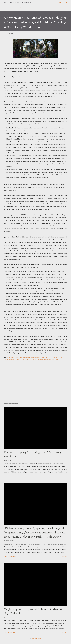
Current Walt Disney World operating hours (14, 7)
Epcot (47, 357)
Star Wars (32, 359)
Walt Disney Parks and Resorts (53, 359)
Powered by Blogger (35, 638)
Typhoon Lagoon (40, 359)
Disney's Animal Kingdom (22, 357)
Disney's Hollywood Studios (37, 357)
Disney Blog (47, 7)
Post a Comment (13, 556)
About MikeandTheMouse (34, 7)
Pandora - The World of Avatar (12, 359)
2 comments (11, 476)
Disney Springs (11, 357)
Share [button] (5, 362)
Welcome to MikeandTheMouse (18, 2)
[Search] (60, 2)
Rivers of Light (25, 359)
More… (55, 7)
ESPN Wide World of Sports (56, 357)
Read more (65, 476)
